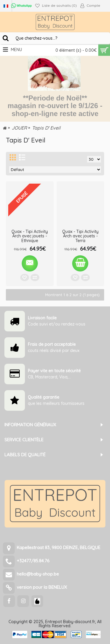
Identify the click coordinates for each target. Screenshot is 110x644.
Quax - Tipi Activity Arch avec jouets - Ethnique (30, 236)
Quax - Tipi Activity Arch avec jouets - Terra (80, 236)
